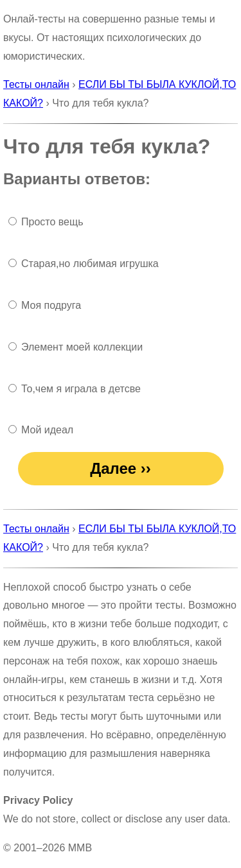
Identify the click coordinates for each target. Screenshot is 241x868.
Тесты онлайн (36, 84)
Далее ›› (121, 468)
